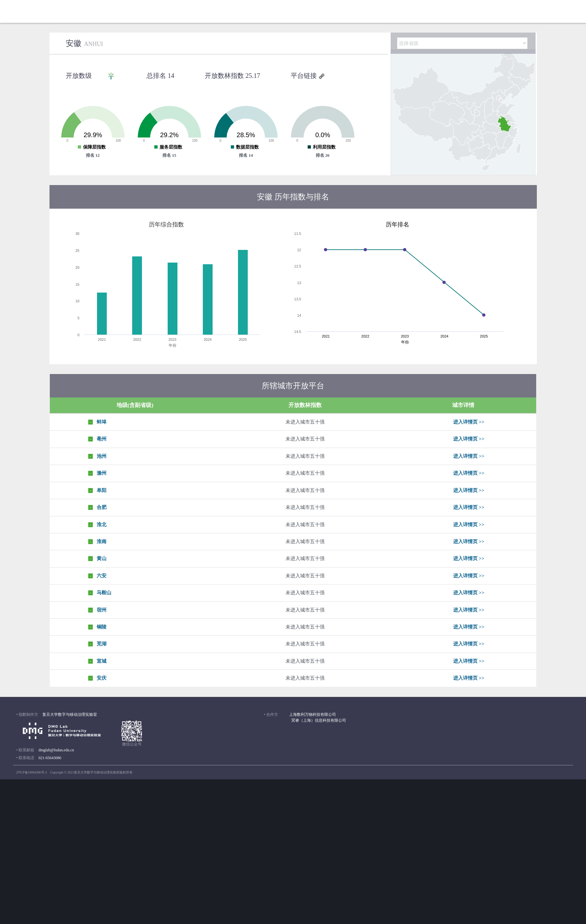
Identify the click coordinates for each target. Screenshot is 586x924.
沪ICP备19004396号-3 (32, 772)
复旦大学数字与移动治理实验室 (70, 715)
